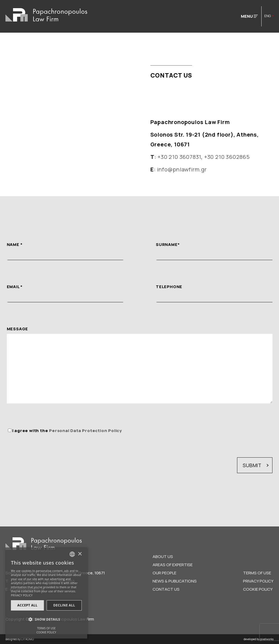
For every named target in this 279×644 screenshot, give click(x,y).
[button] (46, 620)
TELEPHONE (169, 287)
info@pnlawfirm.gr (182, 169)
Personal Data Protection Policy (86, 431)
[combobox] (72, 554)
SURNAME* (168, 244)
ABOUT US (163, 557)
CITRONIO (27, 639)
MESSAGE (18, 329)
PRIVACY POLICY (258, 581)
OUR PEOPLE (164, 573)
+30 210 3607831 (179, 157)
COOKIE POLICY (258, 589)
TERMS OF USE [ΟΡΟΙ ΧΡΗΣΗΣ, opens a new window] (46, 628)
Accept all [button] (28, 605)
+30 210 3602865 (227, 157)
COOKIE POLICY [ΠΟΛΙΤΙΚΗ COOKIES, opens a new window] (46, 632)
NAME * (15, 244)
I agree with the (67, 431)
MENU (249, 16)
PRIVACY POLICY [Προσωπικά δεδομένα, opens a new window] (22, 595)
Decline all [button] (64, 605)
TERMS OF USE (257, 573)
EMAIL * (15, 287)
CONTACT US (166, 589)
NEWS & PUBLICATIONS (175, 581)
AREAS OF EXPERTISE (173, 565)
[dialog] (46, 593)
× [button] (80, 554)
